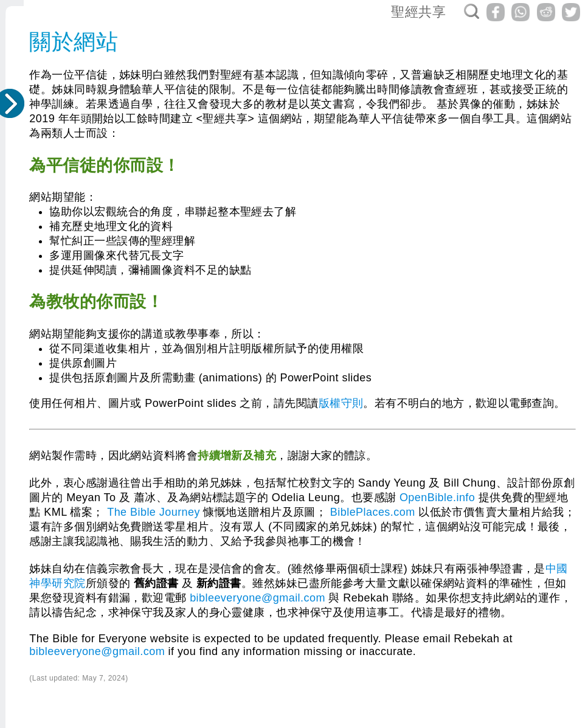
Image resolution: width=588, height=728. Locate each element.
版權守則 (341, 403)
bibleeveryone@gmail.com (258, 598)
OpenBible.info (437, 497)
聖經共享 (418, 12)
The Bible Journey (154, 512)
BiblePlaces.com (373, 512)
